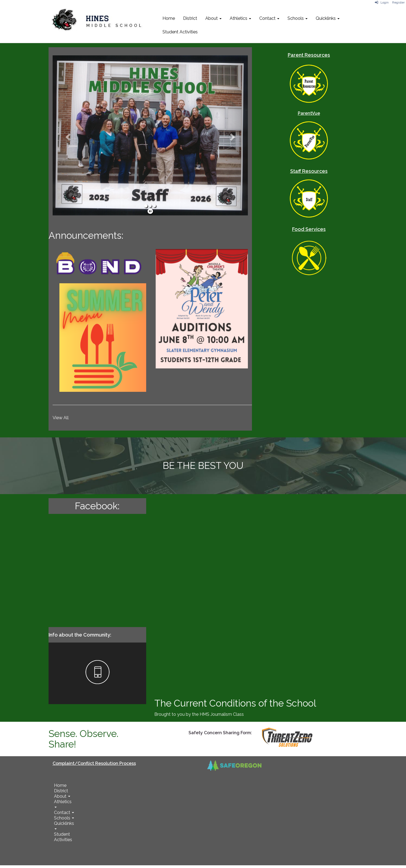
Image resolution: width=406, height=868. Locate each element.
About (213, 18)
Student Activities (180, 32)
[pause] (150, 211)
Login (382, 2)
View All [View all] (61, 418)
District (190, 18)
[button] (67, 135)
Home (169, 18)
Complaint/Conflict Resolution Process (94, 763)
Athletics (240, 18)
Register (398, 2)
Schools (298, 18)
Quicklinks (328, 18)
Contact (269, 18)
